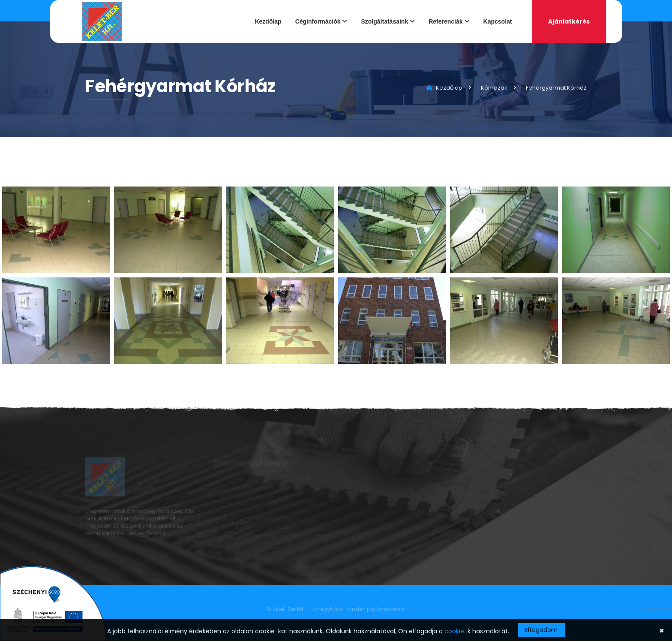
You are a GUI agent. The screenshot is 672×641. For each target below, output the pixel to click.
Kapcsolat (498, 21)
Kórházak (494, 88)
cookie (454, 631)
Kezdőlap (268, 21)
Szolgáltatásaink (384, 21)
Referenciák (445, 21)
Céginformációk (318, 21)
